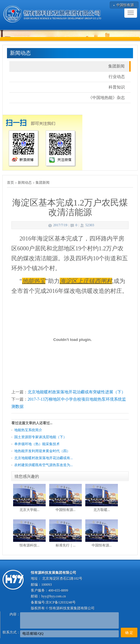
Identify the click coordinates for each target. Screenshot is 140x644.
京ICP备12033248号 (61, 602)
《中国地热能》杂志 (107, 98)
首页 (10, 183)
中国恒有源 (125, 5)
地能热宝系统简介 (28, 430)
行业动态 (117, 77)
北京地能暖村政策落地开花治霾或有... (44, 458)
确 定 (129, 633)
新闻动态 (25, 183)
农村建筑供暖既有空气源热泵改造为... (44, 465)
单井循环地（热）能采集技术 (37, 444)
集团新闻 (116, 66)
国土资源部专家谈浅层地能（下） (40, 437)
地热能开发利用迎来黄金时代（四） (42, 451)
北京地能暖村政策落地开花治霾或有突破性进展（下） (77, 392)
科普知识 (117, 87)
